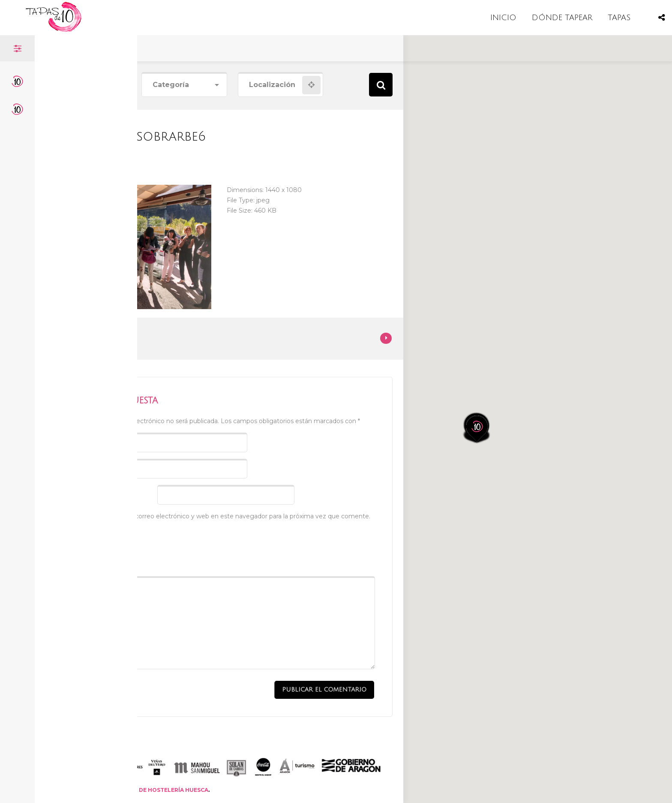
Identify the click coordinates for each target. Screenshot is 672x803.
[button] (488, 357)
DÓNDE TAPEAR (562, 18)
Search (381, 85)
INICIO (503, 18)
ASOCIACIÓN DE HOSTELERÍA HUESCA (155, 790)
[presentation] (128, 546)
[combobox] (184, 85)
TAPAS (619, 18)
